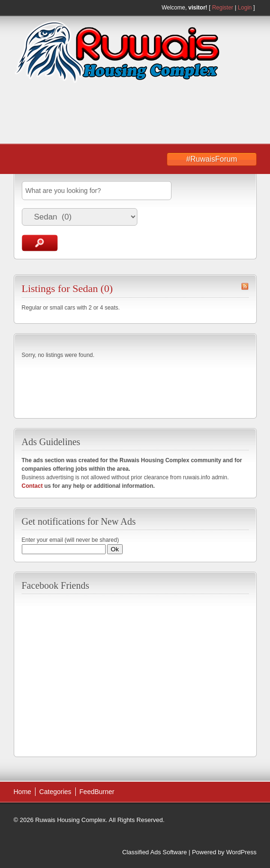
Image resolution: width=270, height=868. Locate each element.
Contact (32, 486)
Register (223, 8)
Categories (55, 792)
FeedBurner (97, 792)
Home (22, 792)
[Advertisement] (100, 114)
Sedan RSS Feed (245, 286)
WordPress (241, 852)
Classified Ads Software (155, 852)
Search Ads (40, 243)
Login (245, 8)
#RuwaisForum (212, 159)
